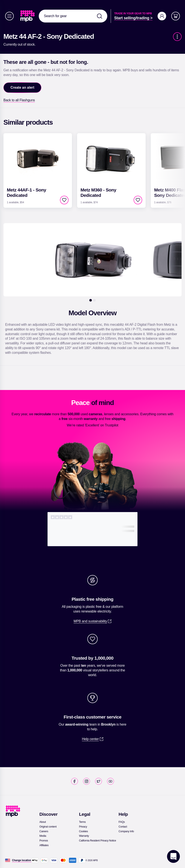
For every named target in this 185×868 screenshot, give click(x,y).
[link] (28, 16)
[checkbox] (64, 200)
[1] (91, 300)
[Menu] (9, 16)
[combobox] (73, 16)
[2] (94, 300)
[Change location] (22, 860)
